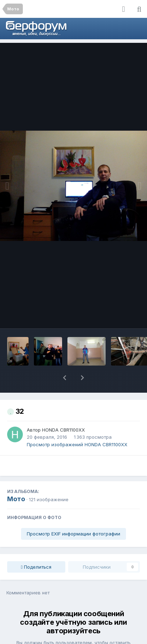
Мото (16, 480)
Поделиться (36, 548)
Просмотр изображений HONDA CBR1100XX (77, 426)
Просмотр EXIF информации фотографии (73, 515)
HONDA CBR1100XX (64, 411)
